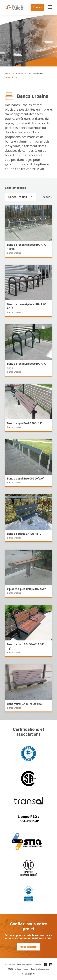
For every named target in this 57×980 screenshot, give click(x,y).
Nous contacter (29, 947)
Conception (28, 974)
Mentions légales (24, 965)
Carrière (38, 965)
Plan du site (10, 965)
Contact (37, 7)
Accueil (8, 74)
